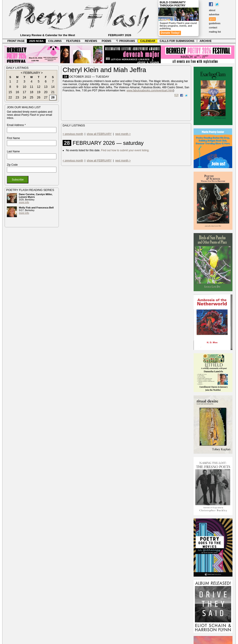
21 (53, 92)
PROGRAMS (125, 41)
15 (10, 92)
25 (32, 97)
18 (32, 92)
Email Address (16, 125)
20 (46, 92)
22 (10, 97)
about (212, 10)
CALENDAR (148, 41)
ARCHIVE (206, 41)
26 (39, 97)
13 (46, 87)
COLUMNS (55, 41)
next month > (123, 134)
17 (24, 92)
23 (17, 97)
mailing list (215, 32)
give (212, 19)
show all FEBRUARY (99, 134)
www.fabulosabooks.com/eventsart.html (150, 90)
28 (53, 97)
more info (24, 202)
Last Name (13, 151)
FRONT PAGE (16, 41)
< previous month (73, 134)
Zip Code (12, 165)
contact (213, 27)
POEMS (106, 41)
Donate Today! (170, 33)
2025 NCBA (37, 41)
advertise (214, 14)
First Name (13, 138)
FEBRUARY (32, 73)
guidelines (215, 23)
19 (39, 92)
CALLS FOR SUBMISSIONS (177, 41)
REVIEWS (91, 41)
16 (17, 92)
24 (24, 97)
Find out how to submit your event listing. (125, 150)
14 (53, 87)
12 (39, 87)
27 (46, 97)
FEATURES (73, 41)
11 (32, 87)
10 (24, 87)
